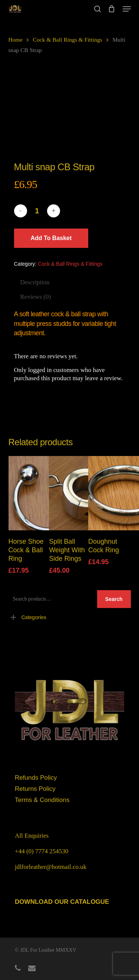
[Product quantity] (37, 211)
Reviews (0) (36, 297)
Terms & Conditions (42, 800)
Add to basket (51, 238)
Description (35, 282)
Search (114, 599)
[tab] (72, 282)
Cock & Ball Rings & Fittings (68, 40)
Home (16, 40)
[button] (127, 9)
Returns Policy (35, 789)
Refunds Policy (36, 778)
